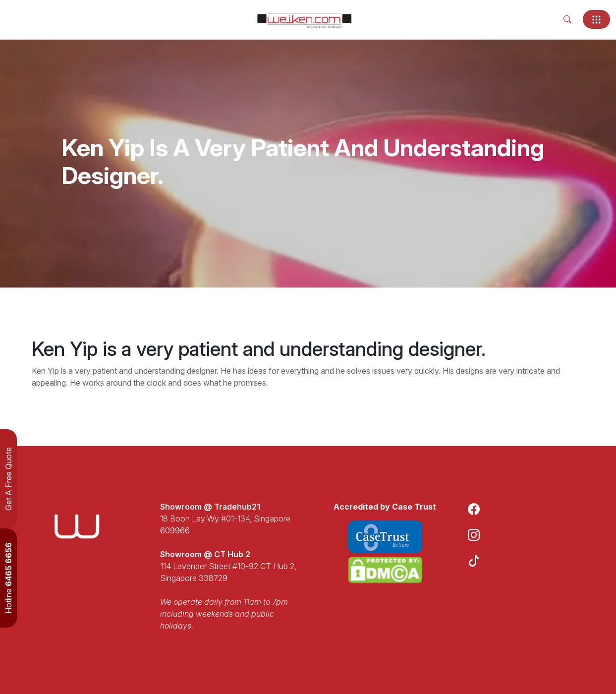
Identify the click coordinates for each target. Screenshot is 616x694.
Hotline (8, 578)
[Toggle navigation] (596, 19)
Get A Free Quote (8, 479)
